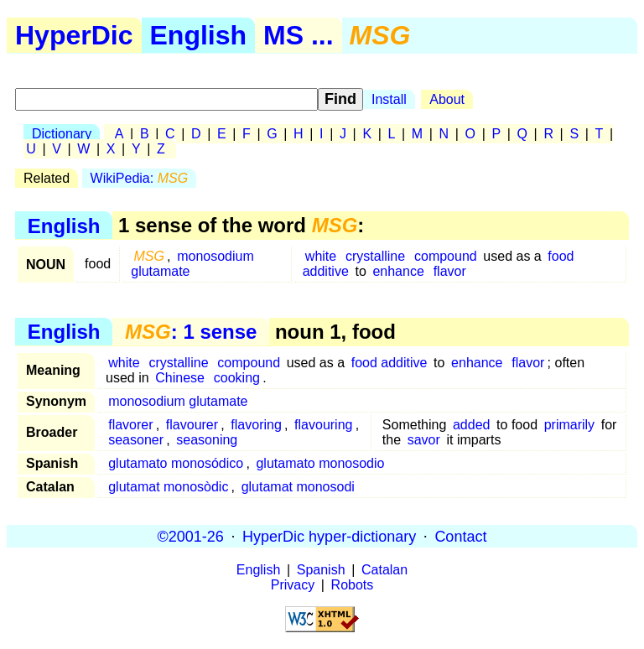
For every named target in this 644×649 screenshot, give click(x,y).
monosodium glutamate (192, 264)
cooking (237, 378)
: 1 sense (191, 332)
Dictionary (62, 134)
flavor (450, 271)
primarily (569, 425)
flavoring (256, 425)
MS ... (299, 35)
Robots (353, 585)
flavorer (130, 425)
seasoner (136, 440)
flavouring (323, 425)
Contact (460, 536)
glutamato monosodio (320, 463)
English (199, 35)
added (472, 425)
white (321, 256)
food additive (390, 363)
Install (389, 99)
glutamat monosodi (298, 487)
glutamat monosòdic (168, 487)
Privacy (293, 585)
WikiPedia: (139, 178)
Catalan (384, 570)
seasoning (207, 440)
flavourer (192, 425)
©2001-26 (191, 536)
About (447, 99)
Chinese (180, 378)
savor (424, 440)
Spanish (321, 570)
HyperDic (74, 35)
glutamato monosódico (176, 463)
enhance (398, 271)
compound (446, 256)
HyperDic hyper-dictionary (329, 536)
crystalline (375, 256)
